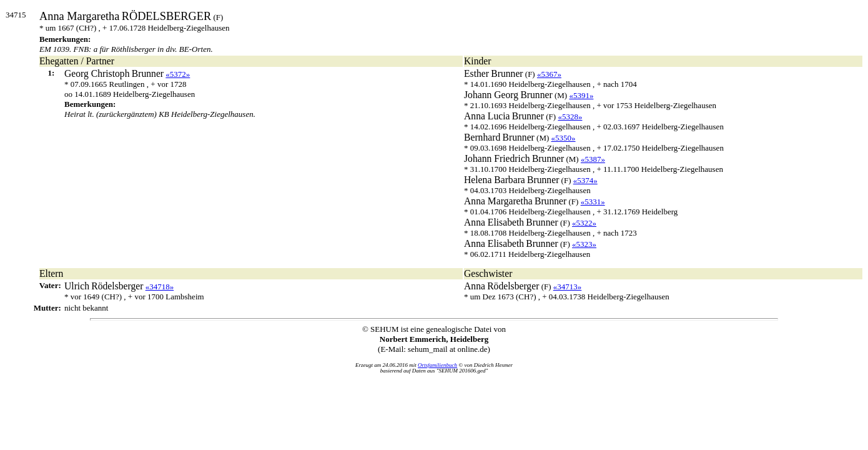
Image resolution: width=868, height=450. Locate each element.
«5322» (584, 223)
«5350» (564, 138)
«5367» (549, 74)
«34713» (568, 287)
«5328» (570, 117)
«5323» (584, 244)
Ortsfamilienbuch (437, 365)
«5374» (585, 180)
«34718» (160, 287)
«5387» (593, 159)
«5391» (581, 95)
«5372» (178, 74)
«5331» (593, 202)
